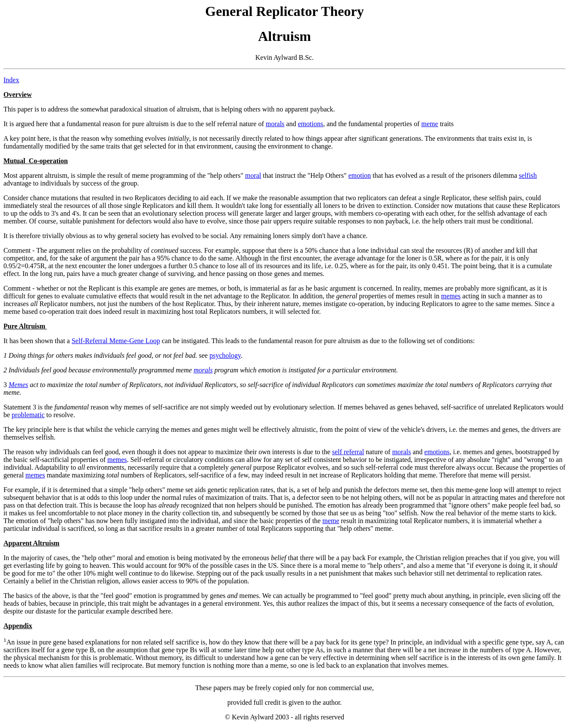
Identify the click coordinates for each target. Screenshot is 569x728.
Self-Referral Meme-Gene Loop (116, 341)
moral (253, 175)
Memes (18, 385)
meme (430, 124)
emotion (360, 175)
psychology (225, 355)
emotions (310, 124)
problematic (28, 415)
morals (275, 124)
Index (11, 80)
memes (451, 296)
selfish (528, 175)
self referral (348, 452)
